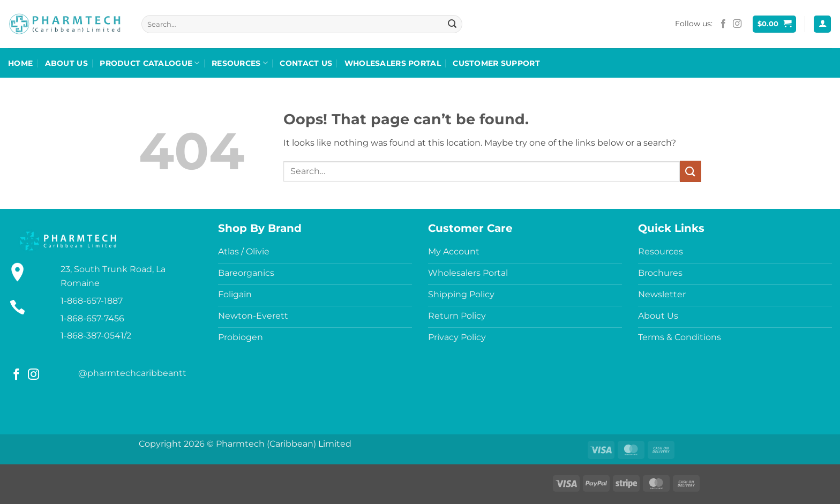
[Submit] (453, 24)
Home (20, 63)
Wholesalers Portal (393, 63)
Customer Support (496, 63)
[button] (775, 24)
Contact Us (306, 63)
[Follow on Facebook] (723, 24)
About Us (66, 63)
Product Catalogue (149, 63)
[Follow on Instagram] (737, 24)
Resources (240, 63)
